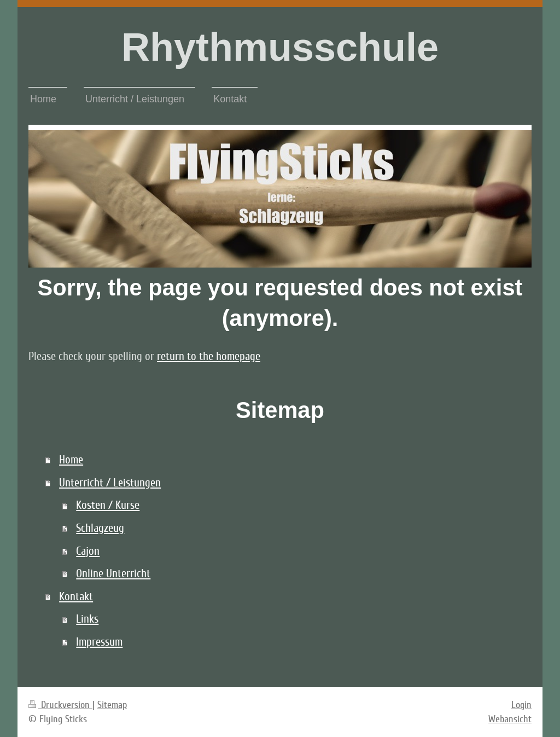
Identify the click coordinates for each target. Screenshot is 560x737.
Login (521, 705)
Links (87, 619)
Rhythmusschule (280, 47)
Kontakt (76, 597)
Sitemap (112, 705)
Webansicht (510, 719)
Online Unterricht (113, 574)
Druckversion (60, 705)
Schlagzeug (100, 528)
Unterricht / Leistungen (110, 483)
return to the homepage (209, 356)
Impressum (99, 642)
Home (71, 460)
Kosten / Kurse (108, 505)
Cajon (88, 551)
